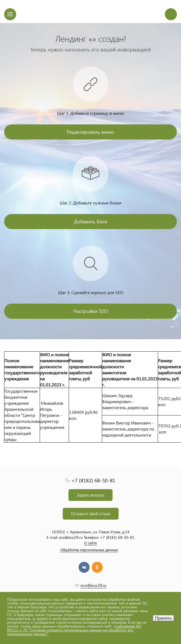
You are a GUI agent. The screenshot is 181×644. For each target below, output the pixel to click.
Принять (163, 618)
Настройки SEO (91, 311)
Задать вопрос (90, 495)
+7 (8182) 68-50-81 (93, 480)
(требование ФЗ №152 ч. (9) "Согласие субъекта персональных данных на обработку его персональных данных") (74, 630)
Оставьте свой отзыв (91, 514)
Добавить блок (91, 221)
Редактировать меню (90, 132)
